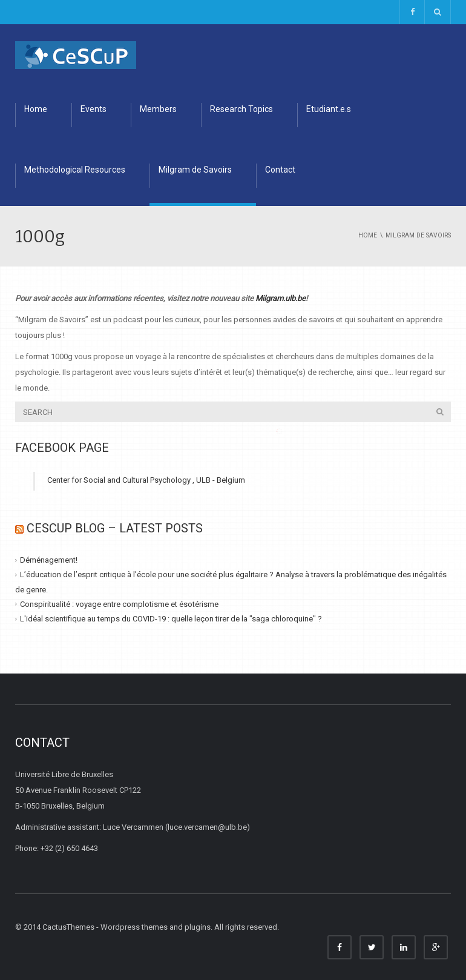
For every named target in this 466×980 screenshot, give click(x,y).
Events (94, 109)
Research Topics (241, 109)
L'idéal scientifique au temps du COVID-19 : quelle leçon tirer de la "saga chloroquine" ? (171, 619)
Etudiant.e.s (329, 109)
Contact (280, 170)
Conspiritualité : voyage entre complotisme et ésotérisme (119, 604)
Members (158, 109)
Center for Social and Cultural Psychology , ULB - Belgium (146, 480)
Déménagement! (49, 560)
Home (36, 109)
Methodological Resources (75, 170)
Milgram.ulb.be (281, 298)
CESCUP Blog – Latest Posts (115, 528)
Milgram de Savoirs (195, 170)
